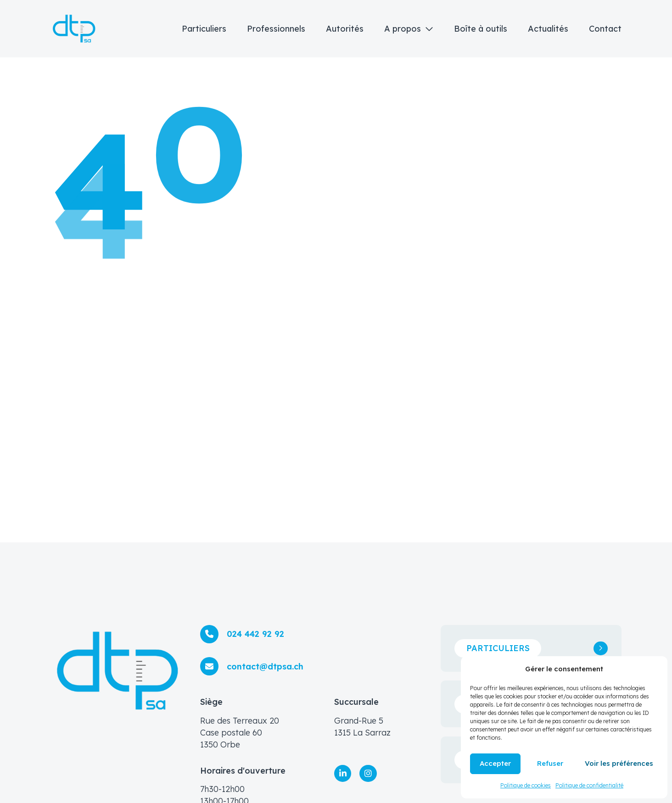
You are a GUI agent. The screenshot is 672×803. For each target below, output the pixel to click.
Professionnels (276, 29)
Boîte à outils (481, 29)
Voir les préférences (619, 763)
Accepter (495, 763)
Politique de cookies (526, 785)
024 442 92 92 (255, 634)
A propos (403, 29)
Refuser (550, 763)
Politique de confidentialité (589, 785)
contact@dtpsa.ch (265, 666)
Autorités (345, 29)
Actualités (548, 29)
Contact (605, 29)
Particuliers (204, 29)
